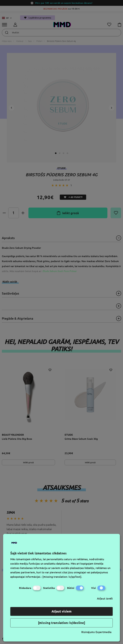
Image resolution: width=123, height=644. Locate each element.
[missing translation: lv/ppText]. (62, 577)
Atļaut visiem (61, 611)
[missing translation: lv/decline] (62, 623)
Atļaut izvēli (105, 598)
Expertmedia (103, 632)
